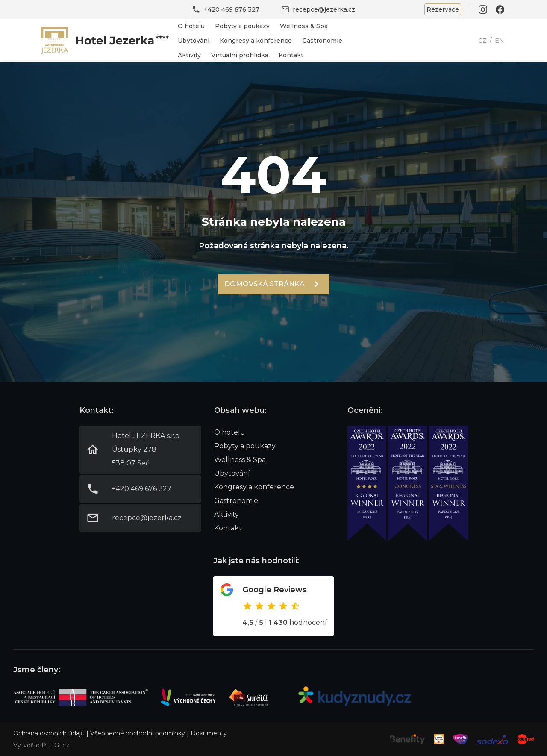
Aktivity (189, 55)
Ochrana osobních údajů (49, 733)
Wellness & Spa (304, 26)
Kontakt (291, 55)
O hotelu (191, 26)
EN (500, 41)
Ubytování (194, 41)
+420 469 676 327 (232, 9)
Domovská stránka (265, 284)
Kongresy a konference (256, 41)
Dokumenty (209, 733)
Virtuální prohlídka (240, 55)
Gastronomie (322, 41)
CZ (482, 41)
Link (105, 41)
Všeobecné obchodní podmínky (138, 733)
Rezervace (443, 9)
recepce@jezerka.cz (324, 9)
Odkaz (273, 606)
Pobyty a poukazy (242, 26)
